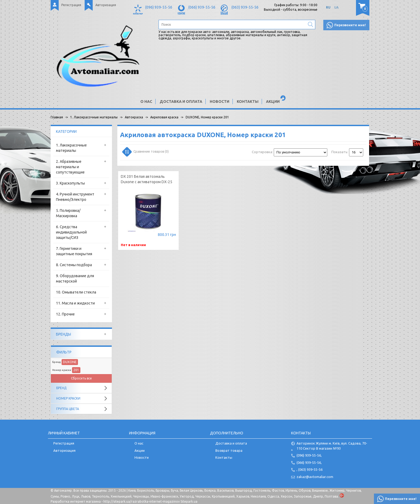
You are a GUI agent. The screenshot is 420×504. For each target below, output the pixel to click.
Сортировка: (262, 152)
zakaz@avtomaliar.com (315, 477)
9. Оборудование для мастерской (75, 279)
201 (76, 370)
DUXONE (70, 362)
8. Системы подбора (74, 265)
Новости (220, 101)
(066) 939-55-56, (309, 462)
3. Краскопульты (70, 183)
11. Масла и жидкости (75, 303)
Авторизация (106, 5)
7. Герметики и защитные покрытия (74, 251)
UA (336, 7)
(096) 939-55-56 (159, 7)
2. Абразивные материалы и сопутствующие (70, 167)
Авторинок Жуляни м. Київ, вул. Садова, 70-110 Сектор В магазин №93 (332, 446)
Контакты (248, 101)
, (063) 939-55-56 (310, 469)
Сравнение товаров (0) (146, 151)
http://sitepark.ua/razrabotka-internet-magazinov (142, 501)
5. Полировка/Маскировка (68, 213)
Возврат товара (229, 450)
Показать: (340, 152)
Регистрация (71, 5)
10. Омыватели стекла (76, 292)
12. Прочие (65, 314)
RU (328, 7)
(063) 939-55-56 (245, 7)
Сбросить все (81, 378)
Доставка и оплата (181, 101)
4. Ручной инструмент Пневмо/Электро (75, 197)
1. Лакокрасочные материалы (71, 148)
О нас (146, 101)
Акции (273, 101)
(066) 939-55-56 (202, 7)
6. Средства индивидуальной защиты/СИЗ (71, 232)
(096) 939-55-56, (309, 455)
